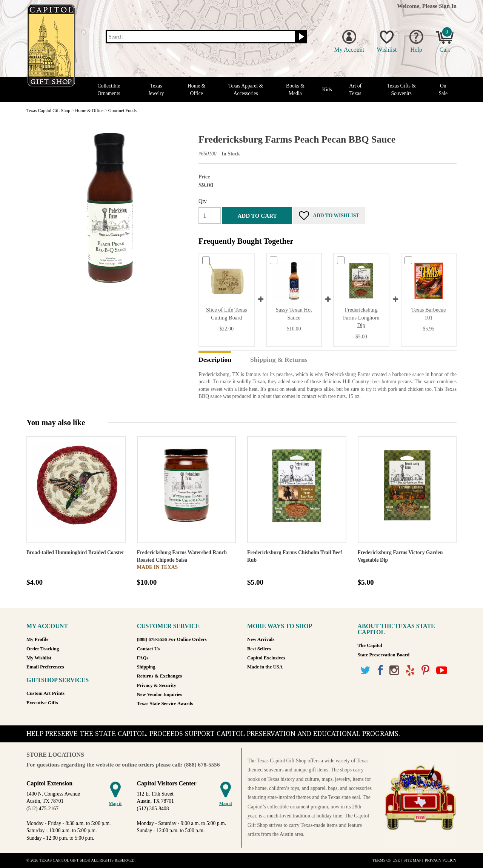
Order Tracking (43, 649)
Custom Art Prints (45, 693)
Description (215, 360)
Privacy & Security (157, 685)
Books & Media (295, 89)
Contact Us (148, 649)
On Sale (443, 89)
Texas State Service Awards (165, 704)
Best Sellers (259, 649)
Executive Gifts (42, 703)
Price (204, 177)
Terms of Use (386, 860)
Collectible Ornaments (109, 89)
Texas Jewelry (156, 89)
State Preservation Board (384, 655)
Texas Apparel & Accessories (246, 89)
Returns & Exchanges (159, 676)
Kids (327, 90)
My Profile (37, 639)
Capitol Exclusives (266, 658)
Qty (203, 201)
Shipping (146, 667)
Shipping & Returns (279, 360)
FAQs (143, 658)
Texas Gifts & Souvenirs (401, 89)
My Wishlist (39, 658)
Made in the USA (265, 667)
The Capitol (370, 645)
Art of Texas (355, 89)
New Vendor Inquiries (160, 694)
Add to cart (257, 216)
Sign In (448, 6)
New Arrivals (261, 639)
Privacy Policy (441, 860)
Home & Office (196, 89)
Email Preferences (45, 667)
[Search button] (301, 37)
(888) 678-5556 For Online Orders (172, 639)
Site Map (412, 860)
